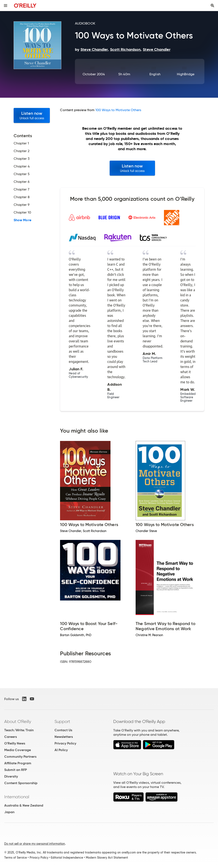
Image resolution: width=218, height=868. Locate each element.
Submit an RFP (16, 770)
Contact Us (63, 730)
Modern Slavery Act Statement (107, 858)
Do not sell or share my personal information (35, 844)
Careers (11, 737)
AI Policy (61, 750)
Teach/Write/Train (19, 730)
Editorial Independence (67, 858)
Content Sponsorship (21, 783)
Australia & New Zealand (24, 805)
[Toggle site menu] (6, 6)
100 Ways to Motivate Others (118, 110)
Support (62, 721)
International (17, 797)
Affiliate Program (18, 763)
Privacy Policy (65, 743)
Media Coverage (18, 750)
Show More (22, 220)
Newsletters (64, 737)
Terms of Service (16, 858)
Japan (9, 812)
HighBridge (186, 74)
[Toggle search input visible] (212, 6)
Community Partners (20, 757)
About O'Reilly (18, 721)
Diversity (11, 776)
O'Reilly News (15, 743)
